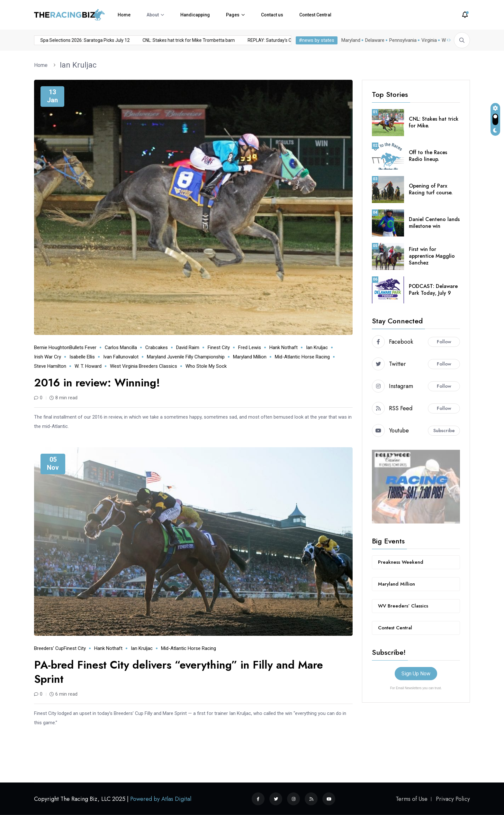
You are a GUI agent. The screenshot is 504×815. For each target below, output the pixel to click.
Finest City (219, 347)
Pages (233, 15)
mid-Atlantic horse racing (302, 357)
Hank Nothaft (283, 347)
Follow (444, 342)
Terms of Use (412, 799)
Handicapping (195, 15)
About (153, 15)
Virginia (429, 40)
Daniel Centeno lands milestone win (434, 223)
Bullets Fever (83, 347)
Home (124, 15)
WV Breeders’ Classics (403, 606)
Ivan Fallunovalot (121, 357)
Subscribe (444, 431)
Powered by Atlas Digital (161, 799)
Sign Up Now (416, 674)
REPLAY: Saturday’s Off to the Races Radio (275, 40)
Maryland (351, 40)
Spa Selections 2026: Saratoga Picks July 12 (69, 40)
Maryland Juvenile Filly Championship (186, 357)
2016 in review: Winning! (97, 383)
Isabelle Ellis (82, 357)
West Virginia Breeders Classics (144, 366)
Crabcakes (157, 347)
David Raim (188, 347)
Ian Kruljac (78, 65)
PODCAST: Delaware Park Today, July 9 (433, 290)
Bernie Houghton (52, 347)
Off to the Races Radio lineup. (428, 156)
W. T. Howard (88, 366)
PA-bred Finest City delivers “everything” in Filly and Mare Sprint (179, 672)
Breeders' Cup (49, 648)
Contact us (272, 15)
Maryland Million (250, 357)
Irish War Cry (48, 357)
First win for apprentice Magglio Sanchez (432, 256)
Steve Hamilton (50, 366)
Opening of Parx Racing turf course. (431, 189)
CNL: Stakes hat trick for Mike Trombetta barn (172, 40)
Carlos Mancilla (121, 347)
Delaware (375, 40)
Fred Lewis (250, 347)
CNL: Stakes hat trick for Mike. (434, 122)
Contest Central (315, 15)
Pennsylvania (403, 40)
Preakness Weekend (401, 562)
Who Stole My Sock (206, 366)
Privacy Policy (453, 799)
